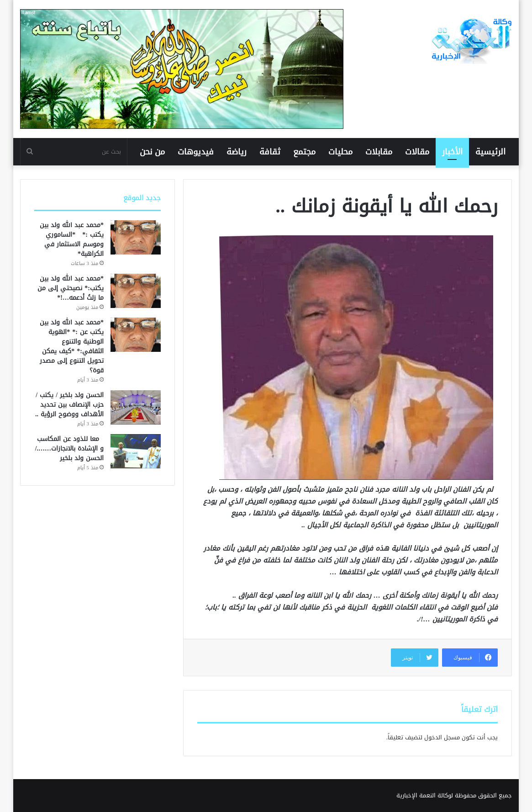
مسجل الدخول (442, 737)
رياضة (237, 152)
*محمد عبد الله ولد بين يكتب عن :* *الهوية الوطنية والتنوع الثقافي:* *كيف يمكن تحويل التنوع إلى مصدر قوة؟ (72, 346)
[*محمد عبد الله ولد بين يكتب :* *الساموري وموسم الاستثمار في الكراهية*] (136, 237)
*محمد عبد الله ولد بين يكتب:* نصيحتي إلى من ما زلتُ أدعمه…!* (71, 288)
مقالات (417, 152)
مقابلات (379, 152)
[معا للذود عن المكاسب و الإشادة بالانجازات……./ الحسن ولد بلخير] (136, 451)
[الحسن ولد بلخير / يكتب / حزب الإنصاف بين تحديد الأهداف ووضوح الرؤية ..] (136, 407)
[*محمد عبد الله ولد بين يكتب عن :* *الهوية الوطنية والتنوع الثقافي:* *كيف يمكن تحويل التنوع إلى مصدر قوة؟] (136, 335)
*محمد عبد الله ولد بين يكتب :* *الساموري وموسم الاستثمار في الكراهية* (72, 239)
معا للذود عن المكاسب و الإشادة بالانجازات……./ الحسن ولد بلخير (69, 448)
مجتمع (304, 152)
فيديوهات (196, 152)
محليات (340, 152)
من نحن (152, 152)
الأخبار (452, 152)
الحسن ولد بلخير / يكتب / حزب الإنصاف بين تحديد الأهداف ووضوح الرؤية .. (69, 405)
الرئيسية (490, 152)
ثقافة (270, 152)
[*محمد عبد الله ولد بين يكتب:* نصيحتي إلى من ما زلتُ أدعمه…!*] (136, 291)
